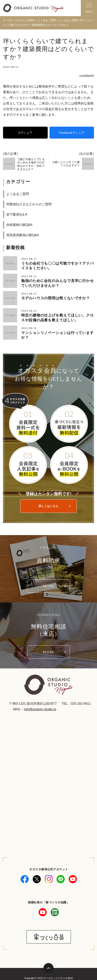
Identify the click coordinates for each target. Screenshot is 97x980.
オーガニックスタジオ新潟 (19, 20)
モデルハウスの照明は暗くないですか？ (56, 298)
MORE (48, 586)
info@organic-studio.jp (40, 709)
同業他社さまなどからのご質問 (29, 204)
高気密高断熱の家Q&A (23, 235)
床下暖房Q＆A (17, 214)
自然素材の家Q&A (19, 225)
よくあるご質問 (18, 194)
